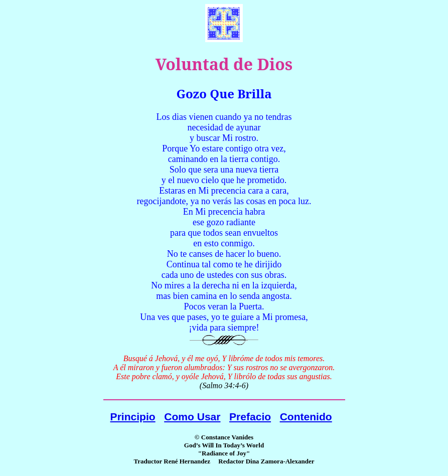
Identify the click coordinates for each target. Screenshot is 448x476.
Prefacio (250, 417)
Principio (133, 417)
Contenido (306, 417)
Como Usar (192, 417)
